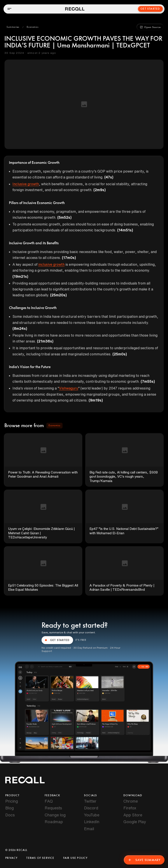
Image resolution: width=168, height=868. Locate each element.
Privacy (11, 858)
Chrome (131, 801)
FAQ (49, 801)
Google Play (135, 822)
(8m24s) (20, 328)
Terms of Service (40, 858)
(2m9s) (100, 190)
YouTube (92, 815)
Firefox (130, 808)
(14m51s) (125, 230)
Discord (91, 808)
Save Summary (144, 860)
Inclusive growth (26, 184)
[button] (13, 27)
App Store (133, 815)
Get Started (150, 9)
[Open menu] (9, 9)
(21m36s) (45, 341)
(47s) (109, 177)
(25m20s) (58, 295)
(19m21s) (20, 276)
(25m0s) (120, 354)
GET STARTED (57, 640)
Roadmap (54, 822)
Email (89, 829)
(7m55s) (148, 381)
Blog (10, 808)
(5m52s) (64, 217)
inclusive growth (51, 264)
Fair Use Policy (75, 858)
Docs (10, 815)
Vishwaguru (69, 388)
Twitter (90, 801)
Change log (55, 815)
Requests (53, 808)
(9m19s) (96, 400)
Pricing (12, 801)
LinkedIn (92, 822)
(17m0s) (69, 258)
